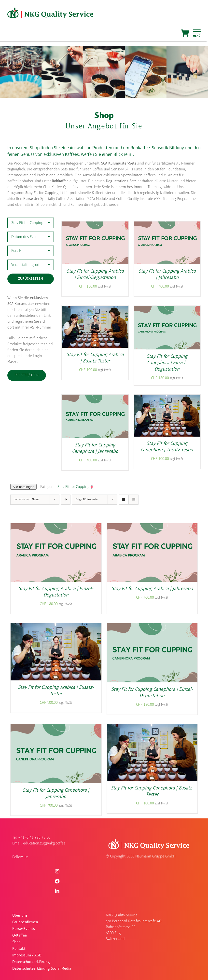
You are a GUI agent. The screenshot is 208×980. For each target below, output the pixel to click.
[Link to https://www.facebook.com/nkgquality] (57, 881)
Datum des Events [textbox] (26, 237)
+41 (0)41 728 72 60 (34, 838)
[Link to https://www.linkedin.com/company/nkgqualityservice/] (57, 891)
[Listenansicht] (133, 500)
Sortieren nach (27, 499)
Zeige (87, 499)
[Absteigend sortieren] (66, 500)
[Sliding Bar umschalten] (197, 33)
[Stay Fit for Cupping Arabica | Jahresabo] (167, 225)
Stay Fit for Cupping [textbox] (27, 223)
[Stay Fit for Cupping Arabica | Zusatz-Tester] (95, 309)
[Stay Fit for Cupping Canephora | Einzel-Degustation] (167, 309)
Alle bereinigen (23, 487)
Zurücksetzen (31, 279)
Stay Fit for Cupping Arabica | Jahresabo (152, 589)
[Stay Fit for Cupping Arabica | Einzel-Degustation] (95, 225)
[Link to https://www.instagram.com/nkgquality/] (57, 871)
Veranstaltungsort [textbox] (25, 265)
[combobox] (31, 223)
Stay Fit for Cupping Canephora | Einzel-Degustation (167, 363)
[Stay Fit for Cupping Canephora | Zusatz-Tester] (167, 398)
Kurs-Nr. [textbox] (17, 251)
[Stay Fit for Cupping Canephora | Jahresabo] (95, 398)
